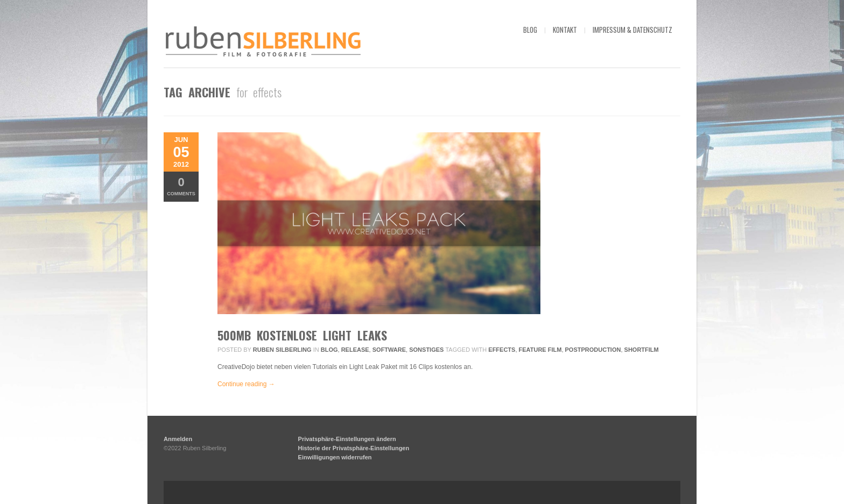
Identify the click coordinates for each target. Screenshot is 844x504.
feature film (540, 350)
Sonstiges (426, 350)
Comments (181, 186)
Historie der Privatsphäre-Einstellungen (354, 448)
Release (355, 350)
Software (389, 350)
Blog (329, 350)
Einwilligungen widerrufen (335, 457)
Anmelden (178, 439)
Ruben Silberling (282, 350)
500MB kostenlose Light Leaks (302, 335)
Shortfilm (642, 350)
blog (530, 30)
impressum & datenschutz (632, 30)
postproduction (593, 350)
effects (502, 350)
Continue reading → (246, 384)
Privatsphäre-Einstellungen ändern (347, 439)
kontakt (565, 30)
